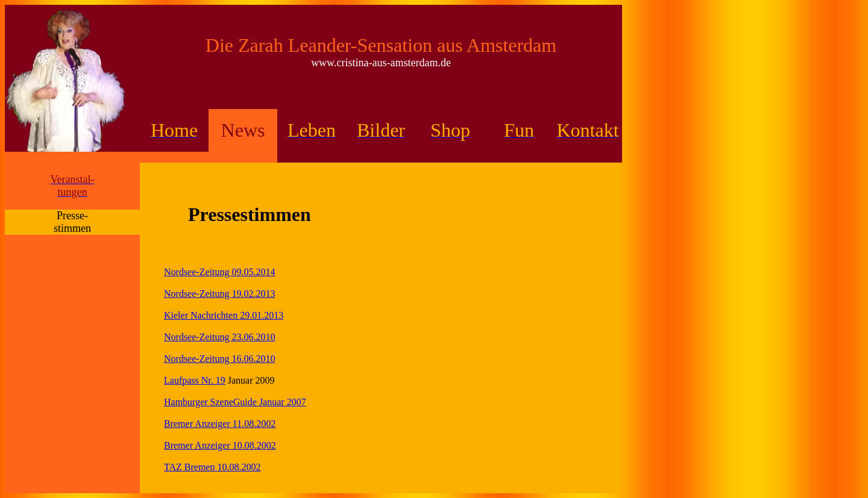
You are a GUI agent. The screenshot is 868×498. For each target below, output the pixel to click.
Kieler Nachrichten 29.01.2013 (224, 315)
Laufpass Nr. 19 (195, 380)
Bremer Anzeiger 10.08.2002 (220, 445)
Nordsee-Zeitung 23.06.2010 (219, 337)
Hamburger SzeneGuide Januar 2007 (235, 402)
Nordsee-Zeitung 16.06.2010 (219, 359)
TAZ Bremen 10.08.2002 (212, 467)
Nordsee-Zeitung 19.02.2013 (219, 294)
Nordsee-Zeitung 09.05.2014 (219, 272)
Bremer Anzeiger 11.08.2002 (220, 424)
